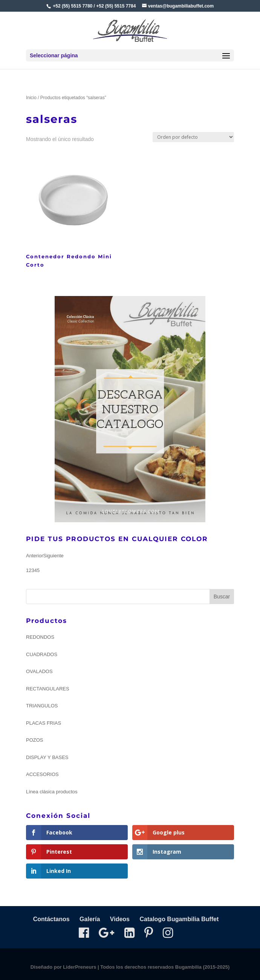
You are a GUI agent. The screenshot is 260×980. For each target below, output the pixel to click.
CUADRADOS (42, 654)
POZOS (35, 740)
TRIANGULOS (42, 706)
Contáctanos (51, 919)
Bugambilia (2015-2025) (203, 967)
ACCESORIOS (42, 774)
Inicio (31, 98)
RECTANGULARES (48, 689)
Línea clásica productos (52, 792)
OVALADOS (39, 671)
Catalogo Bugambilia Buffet (179, 919)
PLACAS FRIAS (44, 723)
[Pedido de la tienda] (193, 137)
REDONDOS (40, 637)
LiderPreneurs (80, 967)
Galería (90, 919)
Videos (120, 919)
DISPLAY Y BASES (47, 757)
